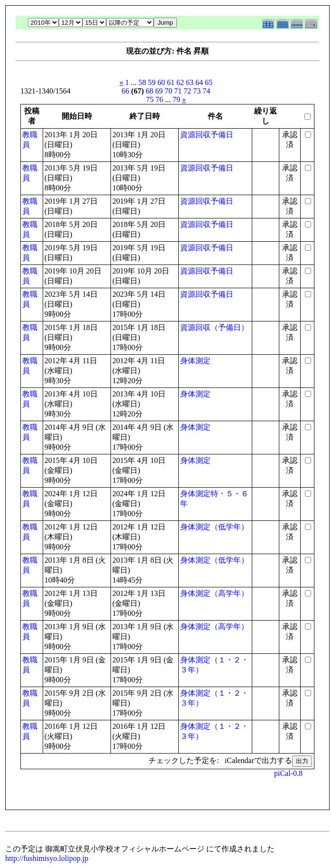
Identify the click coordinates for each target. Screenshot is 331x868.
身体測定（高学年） (214, 593)
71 (178, 91)
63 (190, 82)
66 (126, 91)
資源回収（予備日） (214, 327)
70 (168, 91)
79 (176, 99)
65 (209, 82)
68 (149, 91)
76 (159, 99)
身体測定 (195, 361)
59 (152, 82)
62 (180, 82)
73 (197, 91)
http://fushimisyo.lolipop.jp (47, 858)
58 (142, 82)
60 (161, 82)
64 (199, 82)
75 (150, 99)
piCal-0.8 (288, 773)
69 (159, 91)
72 (187, 91)
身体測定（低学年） (214, 527)
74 (206, 91)
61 (171, 82)
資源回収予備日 (207, 135)
